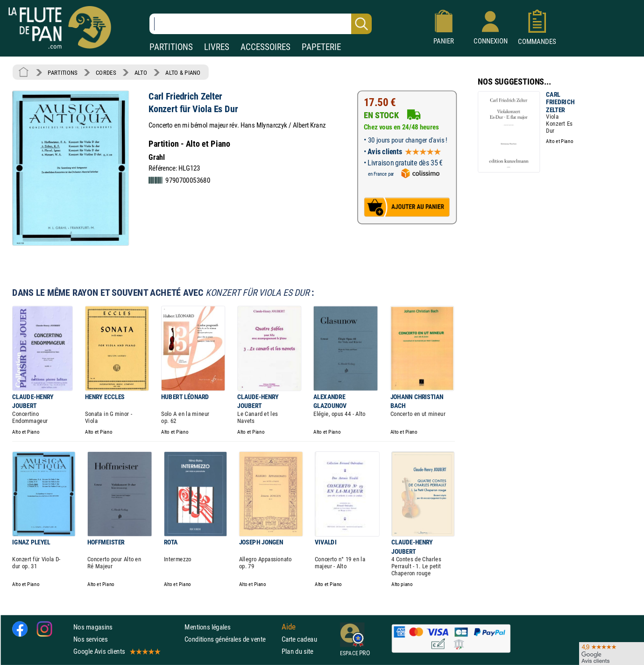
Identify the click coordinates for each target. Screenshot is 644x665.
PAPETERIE (321, 47)
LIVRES (217, 47)
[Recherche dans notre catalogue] (261, 24)
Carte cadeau (299, 639)
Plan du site (297, 651)
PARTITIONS (171, 47)
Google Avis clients (116, 651)
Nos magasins (93, 627)
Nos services (90, 639)
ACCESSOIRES (265, 47)
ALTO (141, 72)
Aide (289, 627)
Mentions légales (207, 627)
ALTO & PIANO (183, 72)
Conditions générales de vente (231, 639)
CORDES (106, 72)
